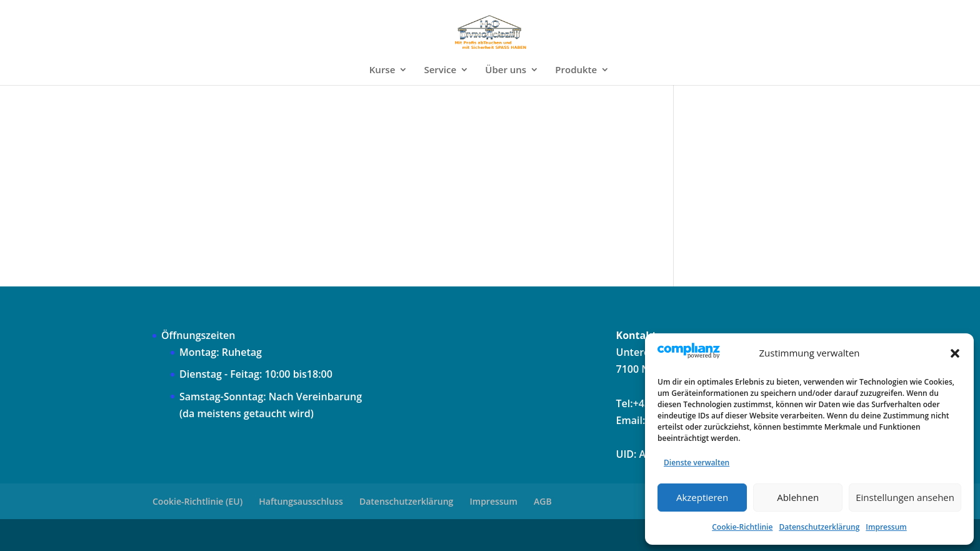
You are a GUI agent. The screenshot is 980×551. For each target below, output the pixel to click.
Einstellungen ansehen (905, 497)
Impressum (886, 527)
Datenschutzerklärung (819, 527)
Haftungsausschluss (301, 501)
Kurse (382, 70)
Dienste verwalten (697, 463)
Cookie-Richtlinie (742, 527)
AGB (543, 501)
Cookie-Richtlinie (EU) (197, 501)
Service (440, 70)
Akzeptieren (702, 497)
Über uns (506, 70)
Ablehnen (798, 497)
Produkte (576, 70)
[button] (955, 353)
